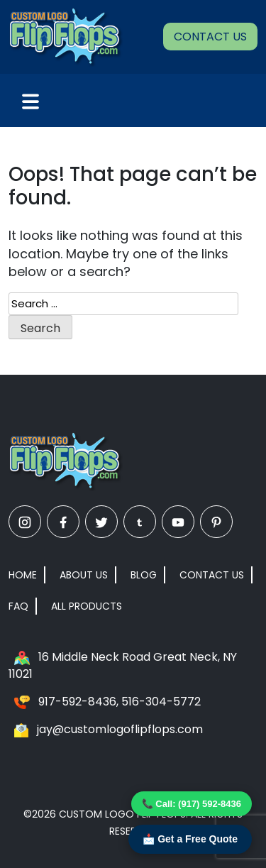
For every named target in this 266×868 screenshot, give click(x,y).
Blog (144, 575)
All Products (87, 606)
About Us (84, 575)
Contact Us (210, 37)
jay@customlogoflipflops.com (120, 729)
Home (23, 575)
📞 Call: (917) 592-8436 (192, 804)
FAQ (18, 606)
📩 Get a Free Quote (190, 839)
